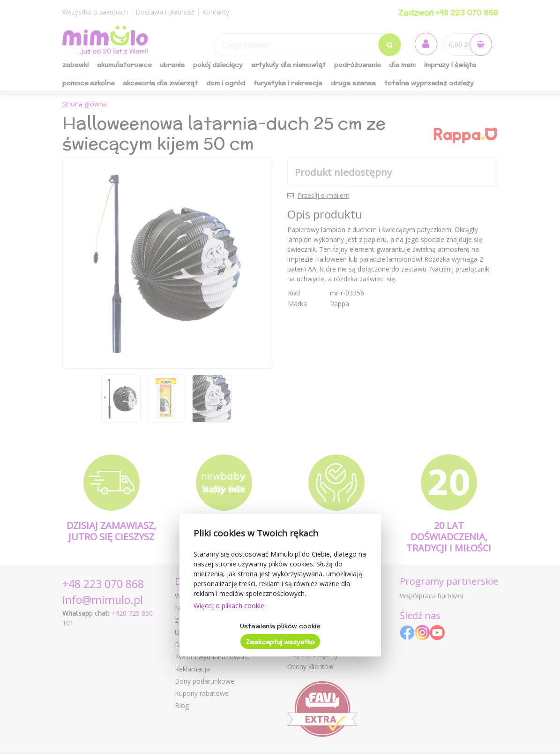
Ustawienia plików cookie (280, 626)
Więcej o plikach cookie (229, 606)
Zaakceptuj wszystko (280, 642)
